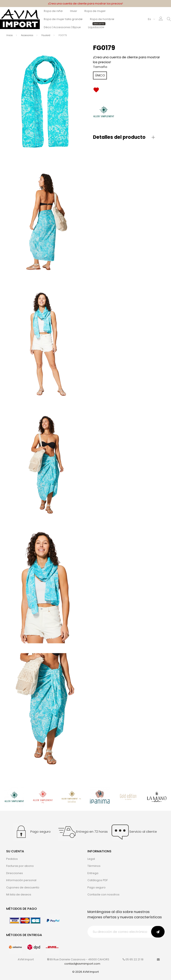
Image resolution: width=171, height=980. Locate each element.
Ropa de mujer (98, 11)
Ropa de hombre (106, 19)
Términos (94, 866)
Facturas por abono (20, 866)
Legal (91, 859)
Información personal (21, 880)
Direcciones (15, 873)
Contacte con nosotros (103, 894)
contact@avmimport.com (82, 964)
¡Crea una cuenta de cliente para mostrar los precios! (85, 4)
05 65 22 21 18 (134, 959)
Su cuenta (15, 851)
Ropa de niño (53, 11)
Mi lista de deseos (19, 894)
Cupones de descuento (23, 887)
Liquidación (102, 27)
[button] (124, 137)
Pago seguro (97, 887)
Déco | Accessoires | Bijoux (62, 27)
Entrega (93, 873)
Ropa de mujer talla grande (63, 19)
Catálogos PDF (98, 880)
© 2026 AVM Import (85, 972)
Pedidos (12, 859)
